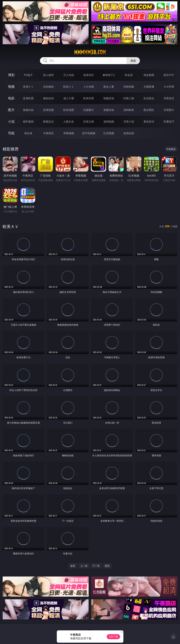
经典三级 (129, 98)
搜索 (133, 61)
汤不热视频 (89, 133)
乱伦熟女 (149, 98)
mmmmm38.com (90, 52)
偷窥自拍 (28, 110)
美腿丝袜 (109, 110)
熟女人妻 (109, 87)
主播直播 (149, 87)
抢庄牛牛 (169, 75)
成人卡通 (69, 98)
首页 (73, 566)
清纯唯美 (129, 110)
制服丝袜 (109, 98)
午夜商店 (48, 133)
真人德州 (48, 75)
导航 (11, 133)
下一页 (96, 566)
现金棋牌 (149, 75)
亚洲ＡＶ (28, 87)
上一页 (84, 566)
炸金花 (129, 75)
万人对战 (69, 75)
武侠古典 (89, 122)
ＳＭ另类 (169, 87)
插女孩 (28, 133)
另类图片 (169, 110)
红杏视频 (109, 133)
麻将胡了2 (109, 75)
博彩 (11, 75)
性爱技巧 (169, 122)
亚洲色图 (48, 110)
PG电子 (28, 75)
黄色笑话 (149, 122)
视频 (11, 87)
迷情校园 (109, 122)
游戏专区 (89, 75)
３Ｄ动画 (89, 87)
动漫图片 (89, 110)
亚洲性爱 (28, 98)
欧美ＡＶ (69, 87)
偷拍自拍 (48, 98)
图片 (11, 110)
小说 (11, 121)
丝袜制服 (129, 87)
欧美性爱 (89, 98)
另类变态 (169, 98)
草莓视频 (69, 133)
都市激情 (28, 122)
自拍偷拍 (48, 87)
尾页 (107, 566)
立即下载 (113, 637)
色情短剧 (129, 133)
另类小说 (129, 122)
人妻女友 (69, 122)
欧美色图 (69, 110)
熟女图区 (149, 110)
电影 (11, 98)
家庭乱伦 (48, 122)
